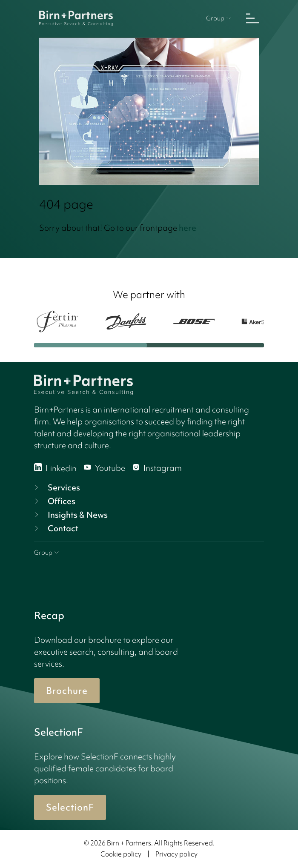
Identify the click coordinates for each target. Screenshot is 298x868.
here (188, 228)
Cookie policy (121, 854)
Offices (54, 501)
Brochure (67, 691)
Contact (55, 528)
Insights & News (70, 515)
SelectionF (70, 807)
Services (56, 487)
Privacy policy (176, 854)
